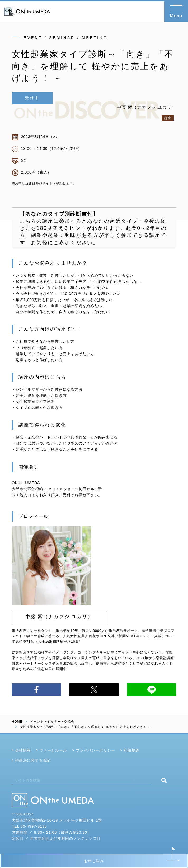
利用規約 (131, 750)
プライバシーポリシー (95, 750)
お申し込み (94, 861)
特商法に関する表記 (33, 760)
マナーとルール (53, 750)
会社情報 (23, 750)
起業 (168, 118)
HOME (17, 722)
